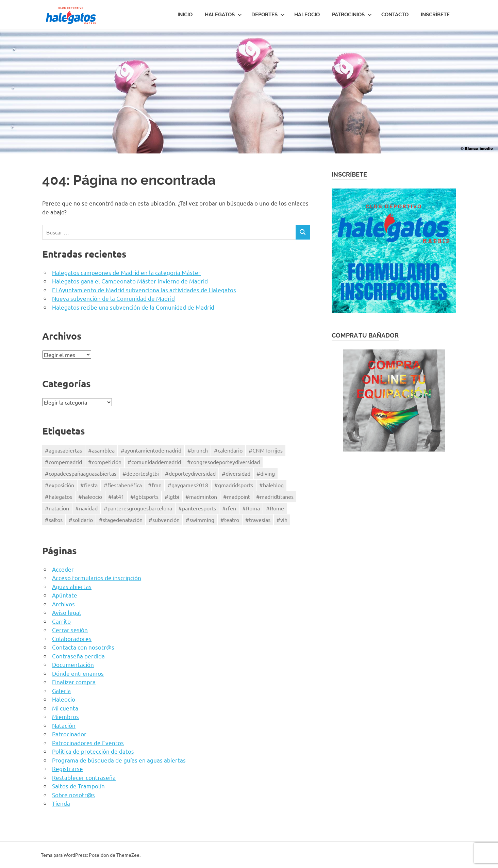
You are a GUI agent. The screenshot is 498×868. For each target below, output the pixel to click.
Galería (61, 691)
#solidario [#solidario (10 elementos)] (81, 520)
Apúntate (65, 595)
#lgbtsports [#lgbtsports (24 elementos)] (144, 496)
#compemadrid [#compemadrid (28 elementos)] (63, 462)
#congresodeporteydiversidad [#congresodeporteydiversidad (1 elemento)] (223, 462)
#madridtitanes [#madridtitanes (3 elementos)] (275, 496)
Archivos (63, 604)
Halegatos (223, 15)
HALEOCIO (307, 15)
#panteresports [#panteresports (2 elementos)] (197, 508)
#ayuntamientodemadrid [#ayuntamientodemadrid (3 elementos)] (151, 450)
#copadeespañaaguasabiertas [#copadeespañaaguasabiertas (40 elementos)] (81, 473)
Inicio (185, 15)
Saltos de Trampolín (78, 786)
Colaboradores (72, 638)
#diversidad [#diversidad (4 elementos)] (236, 473)
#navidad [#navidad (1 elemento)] (86, 508)
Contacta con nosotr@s (83, 647)
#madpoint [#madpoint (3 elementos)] (237, 496)
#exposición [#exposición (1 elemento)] (60, 485)
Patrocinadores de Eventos (88, 743)
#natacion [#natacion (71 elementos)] (57, 508)
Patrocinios (352, 15)
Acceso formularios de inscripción (97, 578)
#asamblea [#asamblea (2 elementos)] (101, 450)
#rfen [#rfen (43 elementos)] (229, 508)
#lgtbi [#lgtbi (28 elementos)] (172, 496)
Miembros (65, 716)
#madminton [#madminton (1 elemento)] (201, 496)
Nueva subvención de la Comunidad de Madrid (113, 298)
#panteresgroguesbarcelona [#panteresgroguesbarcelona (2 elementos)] (138, 508)
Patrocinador (69, 734)
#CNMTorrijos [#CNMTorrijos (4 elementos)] (266, 450)
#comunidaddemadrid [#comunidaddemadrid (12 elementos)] (154, 462)
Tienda (61, 803)
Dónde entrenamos (78, 673)
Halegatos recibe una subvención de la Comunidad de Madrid (133, 307)
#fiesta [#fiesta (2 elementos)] (89, 485)
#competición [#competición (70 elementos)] (105, 462)
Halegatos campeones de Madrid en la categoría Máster (126, 272)
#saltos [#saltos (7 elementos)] (54, 520)
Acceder (63, 569)
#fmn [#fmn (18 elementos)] (155, 485)
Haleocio (64, 699)
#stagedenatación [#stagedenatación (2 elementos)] (121, 520)
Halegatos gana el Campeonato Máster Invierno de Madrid (130, 281)
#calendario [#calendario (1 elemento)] (228, 450)
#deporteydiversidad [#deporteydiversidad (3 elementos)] (190, 473)
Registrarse (68, 768)
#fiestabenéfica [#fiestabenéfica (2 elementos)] (123, 485)
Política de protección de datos (93, 751)
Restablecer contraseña (84, 777)
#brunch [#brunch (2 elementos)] (198, 450)
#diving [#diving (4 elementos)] (266, 473)
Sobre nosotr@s (73, 795)
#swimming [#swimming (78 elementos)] (200, 520)
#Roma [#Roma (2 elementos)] (251, 508)
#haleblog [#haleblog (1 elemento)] (271, 485)
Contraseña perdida (78, 656)
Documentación (73, 664)
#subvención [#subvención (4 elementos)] (164, 520)
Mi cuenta (65, 708)
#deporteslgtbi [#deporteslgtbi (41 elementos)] (141, 473)
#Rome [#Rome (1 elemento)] (275, 508)
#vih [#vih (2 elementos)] (282, 520)
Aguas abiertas (72, 586)
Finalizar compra (74, 682)
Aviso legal (67, 612)
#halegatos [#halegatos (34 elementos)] (59, 496)
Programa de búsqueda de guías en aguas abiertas (119, 760)
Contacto (395, 15)
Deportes (268, 15)
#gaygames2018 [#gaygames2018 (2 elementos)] (188, 485)
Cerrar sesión (70, 630)
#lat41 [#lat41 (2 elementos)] (116, 496)
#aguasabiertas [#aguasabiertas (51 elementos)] (63, 450)
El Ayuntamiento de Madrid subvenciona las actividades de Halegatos (144, 290)
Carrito (61, 621)
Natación (64, 725)
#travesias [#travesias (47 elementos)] (258, 520)
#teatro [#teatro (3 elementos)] (230, 520)
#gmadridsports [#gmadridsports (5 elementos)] (234, 485)
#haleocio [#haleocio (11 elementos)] (90, 496)
